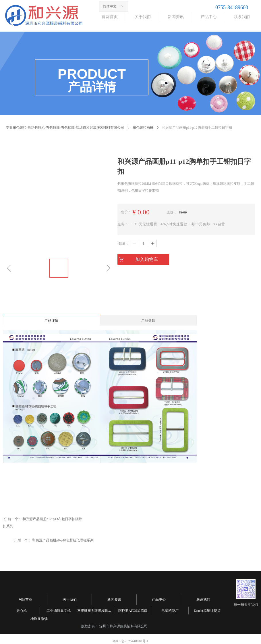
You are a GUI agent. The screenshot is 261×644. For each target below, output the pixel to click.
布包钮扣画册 (143, 128)
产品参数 (148, 320)
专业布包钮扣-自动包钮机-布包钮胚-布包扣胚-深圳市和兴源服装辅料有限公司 (65, 128)
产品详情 (51, 320)
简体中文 (110, 6)
